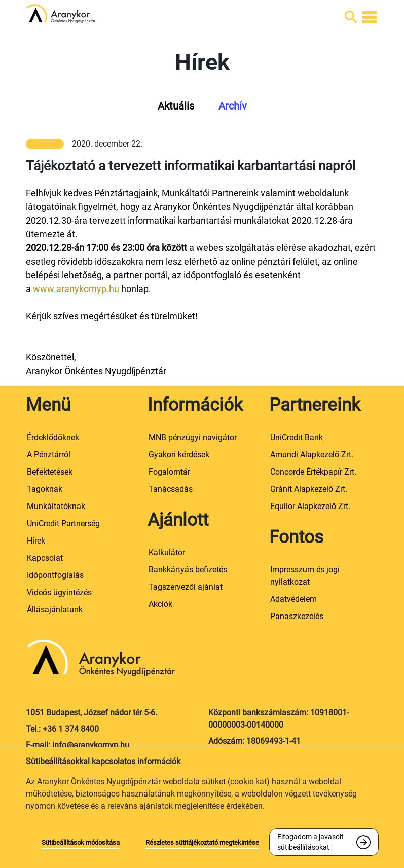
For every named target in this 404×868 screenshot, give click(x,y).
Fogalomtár (169, 472)
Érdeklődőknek (53, 437)
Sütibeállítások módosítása (81, 842)
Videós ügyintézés (59, 592)
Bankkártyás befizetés (188, 570)
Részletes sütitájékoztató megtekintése (202, 842)
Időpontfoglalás (55, 575)
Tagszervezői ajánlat (186, 587)
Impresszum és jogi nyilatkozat (305, 576)
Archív (233, 106)
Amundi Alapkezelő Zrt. (312, 455)
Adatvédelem (293, 599)
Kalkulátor (167, 552)
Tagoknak (45, 489)
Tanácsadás (171, 489)
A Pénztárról (49, 455)
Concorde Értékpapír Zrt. (313, 472)
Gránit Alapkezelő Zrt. (309, 489)
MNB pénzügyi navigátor (193, 437)
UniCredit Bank (297, 437)
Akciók (160, 604)
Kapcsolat (45, 558)
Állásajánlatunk (55, 610)
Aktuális (176, 106)
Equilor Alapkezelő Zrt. (310, 506)
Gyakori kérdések (179, 455)
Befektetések (50, 472)
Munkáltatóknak (56, 506)
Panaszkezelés (297, 616)
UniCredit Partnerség (63, 523)
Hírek (36, 541)
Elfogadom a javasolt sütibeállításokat (310, 842)
